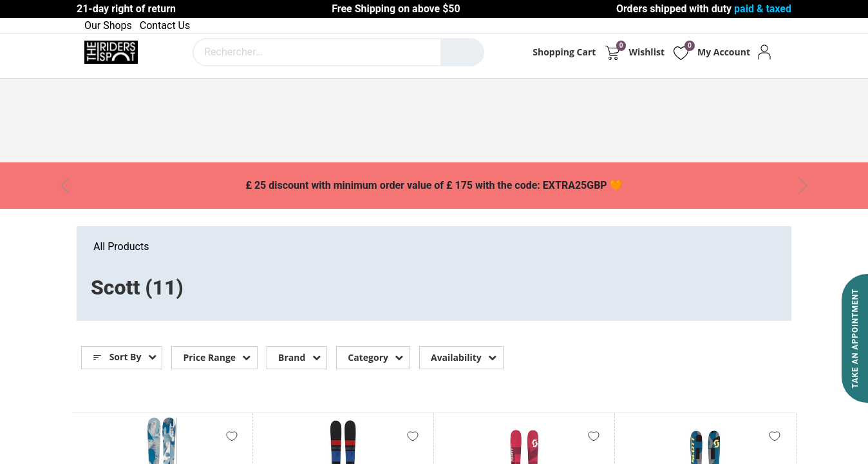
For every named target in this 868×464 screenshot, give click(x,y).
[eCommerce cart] (612, 52)
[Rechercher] (462, 52)
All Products (121, 247)
